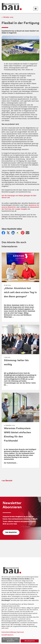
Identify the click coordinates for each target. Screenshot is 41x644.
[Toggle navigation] (36, 9)
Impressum (20, 632)
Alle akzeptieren (30, 641)
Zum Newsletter (11, 532)
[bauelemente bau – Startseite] (11, 571)
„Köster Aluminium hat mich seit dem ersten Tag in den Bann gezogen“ (20, 292)
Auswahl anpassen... (8, 635)
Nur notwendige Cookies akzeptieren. (11, 640)
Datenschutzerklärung (9, 632)
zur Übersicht (7, 481)
